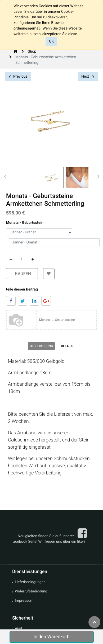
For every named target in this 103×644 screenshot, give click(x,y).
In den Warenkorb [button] (51, 637)
